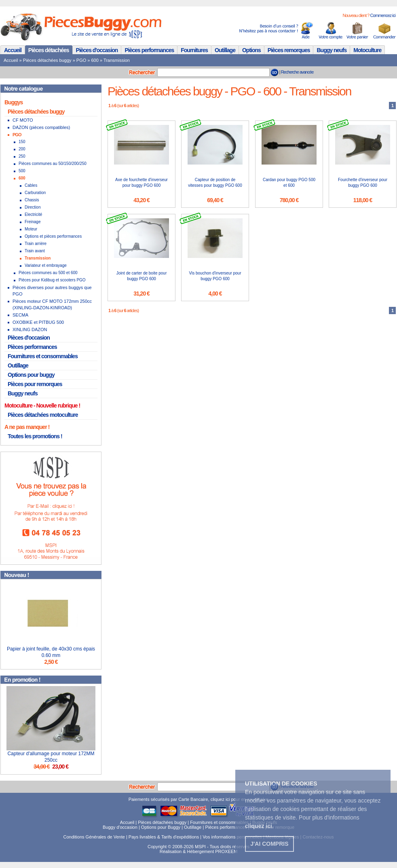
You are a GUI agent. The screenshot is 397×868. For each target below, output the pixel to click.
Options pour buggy (31, 375)
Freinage (33, 222)
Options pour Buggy (161, 827)
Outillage (225, 50)
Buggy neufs (332, 50)
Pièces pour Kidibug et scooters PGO (52, 280)
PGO (81, 60)
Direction (33, 207)
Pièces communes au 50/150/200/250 (53, 164)
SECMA (20, 315)
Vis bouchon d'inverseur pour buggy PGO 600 (215, 276)
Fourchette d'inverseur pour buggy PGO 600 (363, 183)
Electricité (33, 214)
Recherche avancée (297, 72)
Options (251, 50)
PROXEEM (226, 851)
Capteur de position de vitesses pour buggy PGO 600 (215, 183)
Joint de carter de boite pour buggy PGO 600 (142, 276)
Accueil (13, 50)
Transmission (117, 60)
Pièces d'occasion (97, 50)
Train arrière (36, 244)
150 (22, 142)
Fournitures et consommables (43, 356)
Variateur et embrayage (46, 265)
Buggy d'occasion (120, 827)
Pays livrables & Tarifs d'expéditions (164, 837)
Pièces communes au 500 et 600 (48, 273)
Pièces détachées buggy (47, 60)
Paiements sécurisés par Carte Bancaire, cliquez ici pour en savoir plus (199, 799)
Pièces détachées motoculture (43, 415)
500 (22, 171)
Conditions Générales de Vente (94, 837)
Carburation (35, 193)
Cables (31, 185)
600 (95, 60)
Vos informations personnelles (232, 837)
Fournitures (194, 50)
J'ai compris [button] (269, 844)
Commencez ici (382, 15)
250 (22, 156)
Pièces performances (149, 50)
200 (22, 149)
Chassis (32, 200)
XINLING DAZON (30, 329)
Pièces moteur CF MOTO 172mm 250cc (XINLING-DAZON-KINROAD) (52, 304)
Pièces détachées (49, 50)
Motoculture (367, 50)
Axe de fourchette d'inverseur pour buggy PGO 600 (141, 183)
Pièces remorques (289, 50)
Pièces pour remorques (35, 384)
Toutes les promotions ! (35, 436)
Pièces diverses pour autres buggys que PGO (52, 291)
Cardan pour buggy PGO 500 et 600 (289, 183)
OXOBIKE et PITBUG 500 (38, 322)
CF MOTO (23, 120)
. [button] (259, 826)
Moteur (31, 229)
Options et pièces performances (53, 236)
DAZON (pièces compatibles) (41, 127)
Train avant (35, 251)
